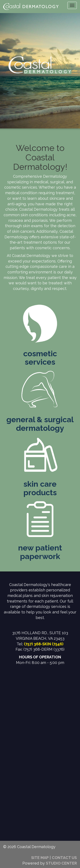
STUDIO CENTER (61, 863)
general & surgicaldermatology (40, 424)
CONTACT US (64, 858)
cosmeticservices (40, 358)
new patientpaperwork (40, 552)
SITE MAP (40, 858)
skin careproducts (40, 488)
